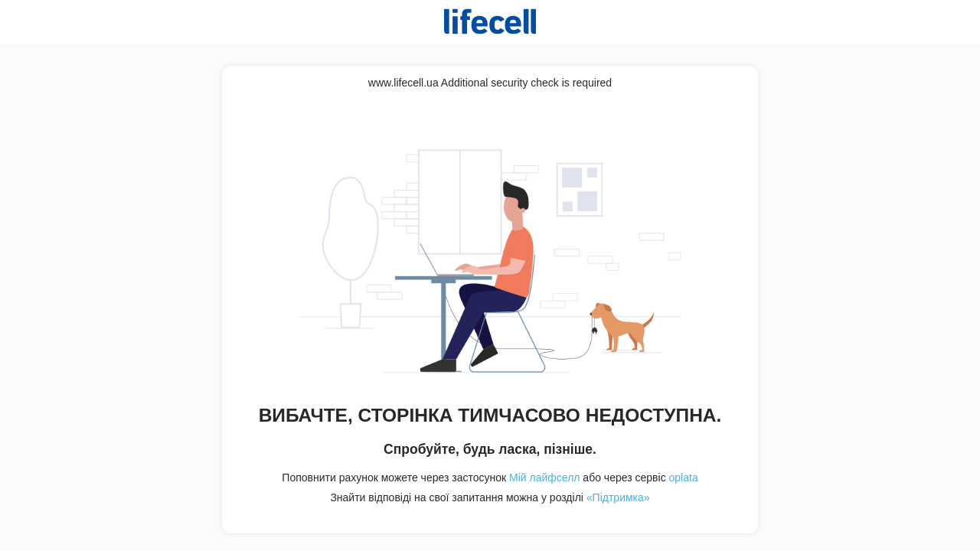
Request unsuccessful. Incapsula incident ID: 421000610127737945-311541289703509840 (490, 275)
